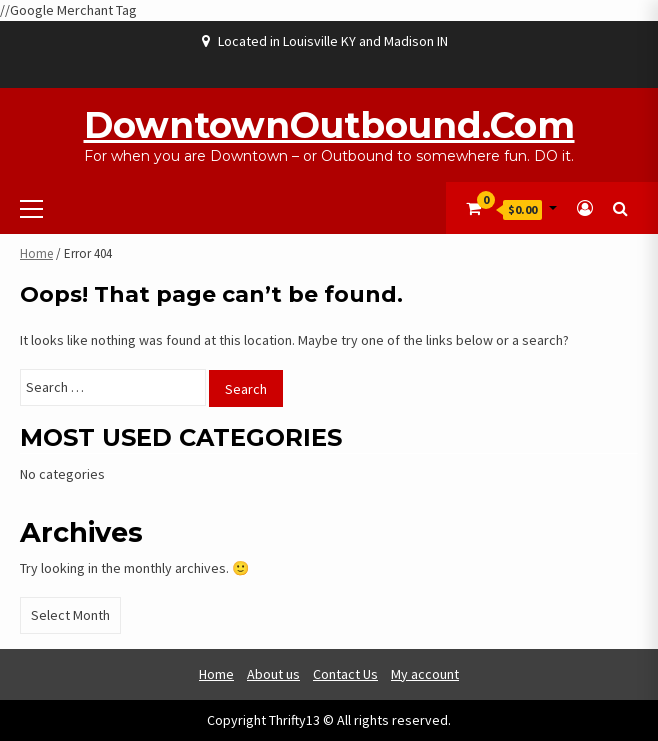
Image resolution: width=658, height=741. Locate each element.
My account (425, 674)
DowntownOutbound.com (329, 125)
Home (36, 253)
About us (273, 674)
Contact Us (345, 674)
